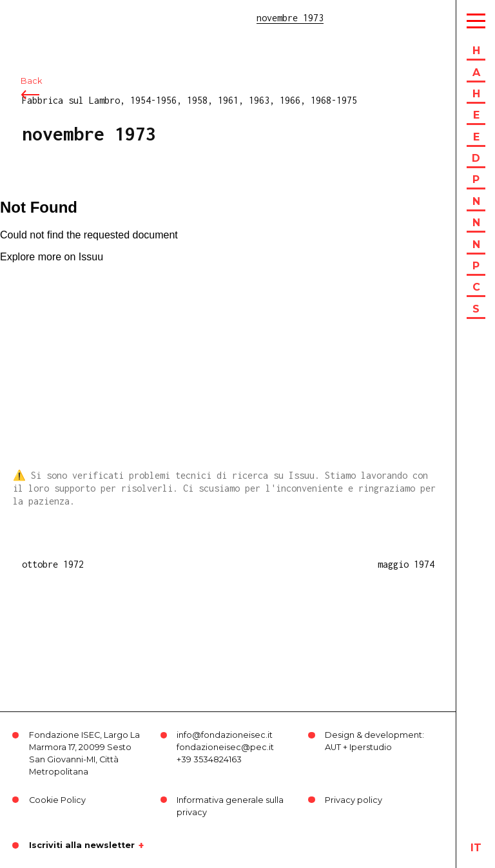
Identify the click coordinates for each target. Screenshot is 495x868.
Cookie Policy (57, 800)
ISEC (44, 18)
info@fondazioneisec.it (225, 735)
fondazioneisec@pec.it (225, 747)
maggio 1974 (406, 564)
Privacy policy (354, 800)
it (476, 848)
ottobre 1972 (53, 564)
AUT (333, 747)
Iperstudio (371, 747)
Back (31, 82)
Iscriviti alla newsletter (82, 845)
